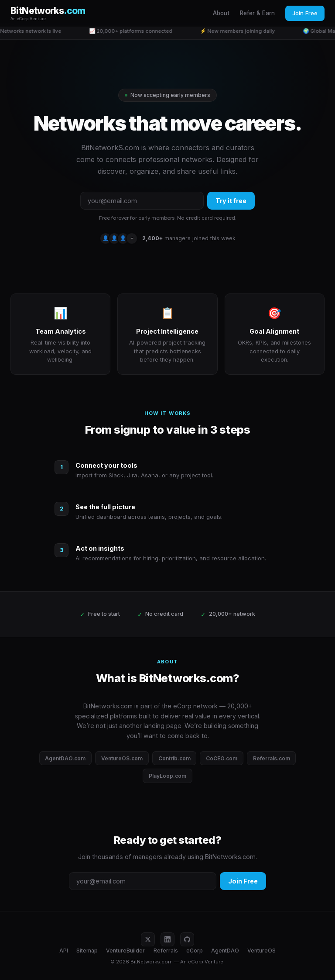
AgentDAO (225, 951)
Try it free (231, 201)
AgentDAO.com (65, 758)
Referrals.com (272, 758)
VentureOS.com (122, 758)
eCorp (195, 951)
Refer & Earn (257, 13)
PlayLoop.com (167, 776)
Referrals (166, 951)
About (221, 13)
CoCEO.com (222, 758)
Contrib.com (174, 758)
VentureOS (262, 951)
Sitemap (87, 951)
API (64, 951)
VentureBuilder (125, 951)
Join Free (305, 13)
